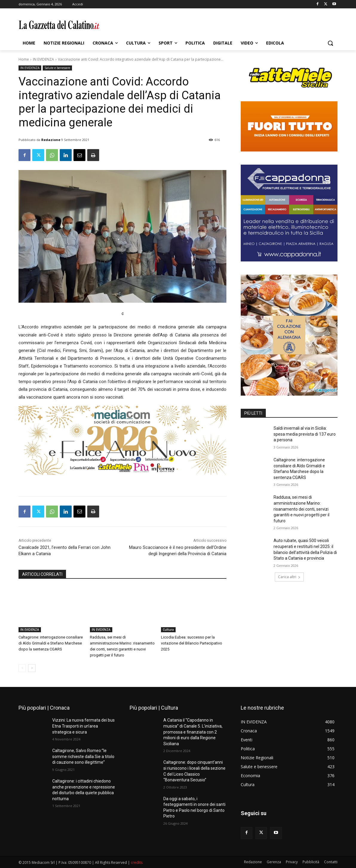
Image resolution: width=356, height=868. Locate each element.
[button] (330, 43)
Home (24, 59)
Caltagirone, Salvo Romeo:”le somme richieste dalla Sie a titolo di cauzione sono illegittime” (83, 756)
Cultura (168, 630)
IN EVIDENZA (43, 59)
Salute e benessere (57, 68)
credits (137, 862)
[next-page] (32, 668)
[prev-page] (22, 668)
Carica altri (289, 577)
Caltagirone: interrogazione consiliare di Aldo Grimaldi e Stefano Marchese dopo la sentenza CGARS (51, 643)
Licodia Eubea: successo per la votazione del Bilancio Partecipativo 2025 (192, 643)
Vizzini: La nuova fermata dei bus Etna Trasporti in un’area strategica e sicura (83, 726)
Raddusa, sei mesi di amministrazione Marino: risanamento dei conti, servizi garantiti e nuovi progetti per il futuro (301, 509)
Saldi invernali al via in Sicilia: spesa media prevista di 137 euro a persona (305, 434)
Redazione (51, 140)
